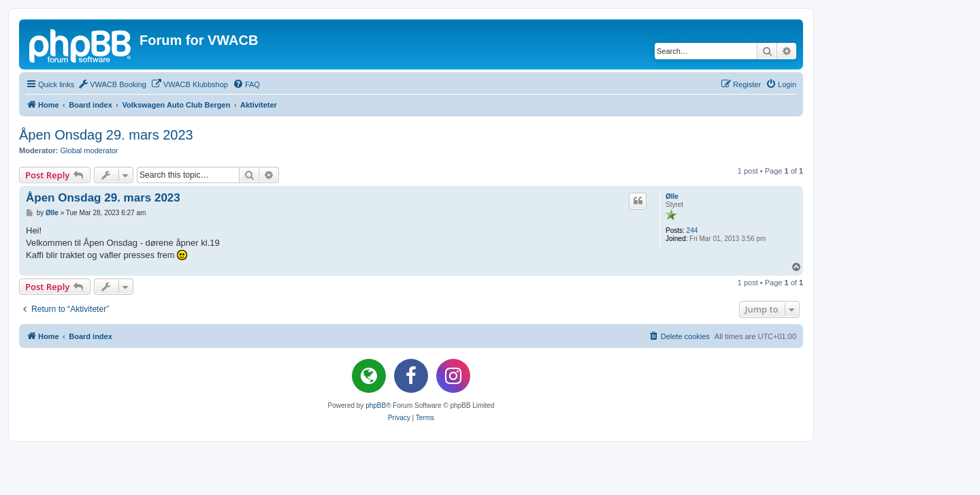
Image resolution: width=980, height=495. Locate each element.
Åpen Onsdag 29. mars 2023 (106, 135)
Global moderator (89, 150)
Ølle (672, 196)
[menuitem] (112, 84)
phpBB (376, 405)
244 (692, 230)
